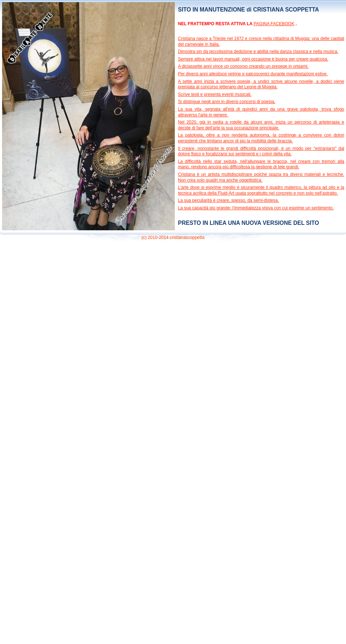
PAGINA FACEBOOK (274, 24)
